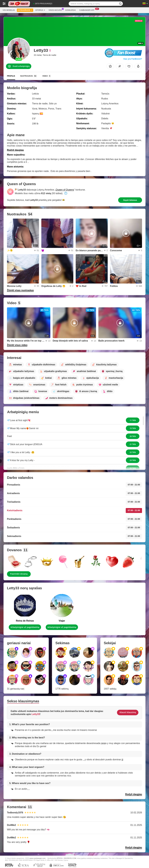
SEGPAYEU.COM (70, 858)
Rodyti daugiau (15, 150)
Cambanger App (88, 10)
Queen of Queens (65, 190)
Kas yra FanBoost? (133, 59)
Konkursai (70, 10)
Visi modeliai (9, 10)
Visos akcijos (56, 10)
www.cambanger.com (37, 858)
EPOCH (59, 858)
